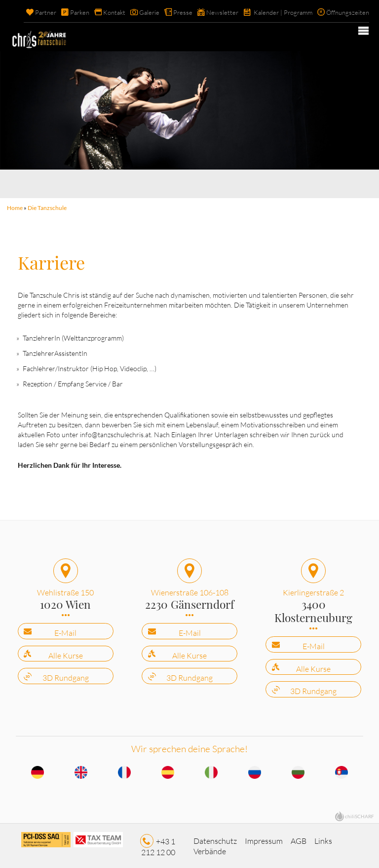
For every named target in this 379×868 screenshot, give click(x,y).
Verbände (210, 849)
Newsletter (222, 12)
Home (15, 208)
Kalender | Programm (283, 12)
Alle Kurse (66, 654)
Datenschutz (215, 838)
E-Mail (65, 631)
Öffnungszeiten (348, 12)
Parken (80, 12)
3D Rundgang (66, 676)
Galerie (149, 12)
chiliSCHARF (360, 814)
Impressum (264, 838)
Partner (46, 12)
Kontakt (114, 12)
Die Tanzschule (47, 208)
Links (323, 838)
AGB (299, 838)
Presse (183, 12)
